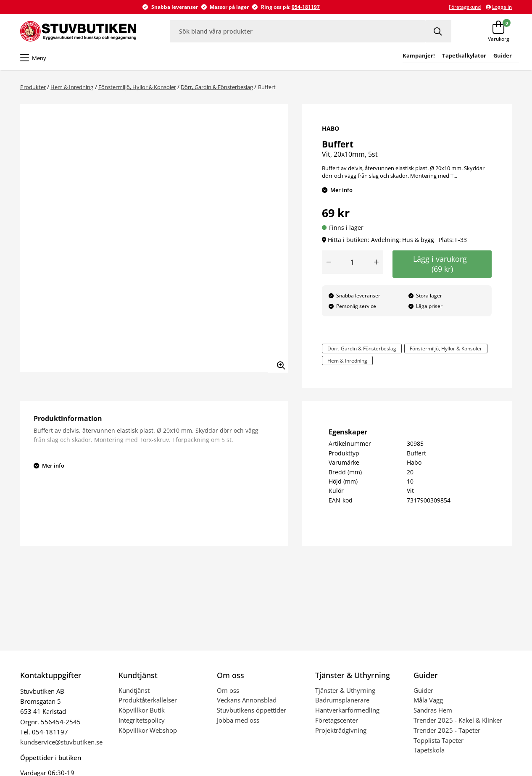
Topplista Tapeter (439, 740)
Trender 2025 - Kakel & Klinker (458, 720)
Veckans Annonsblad (247, 700)
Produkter (33, 87)
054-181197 (306, 7)
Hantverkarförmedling (347, 710)
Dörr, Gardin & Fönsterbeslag (217, 87)
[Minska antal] (329, 262)
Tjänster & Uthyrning (345, 690)
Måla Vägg (428, 700)
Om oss (228, 690)
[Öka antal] (377, 262)
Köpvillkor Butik (142, 710)
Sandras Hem (433, 710)
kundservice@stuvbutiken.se (61, 742)
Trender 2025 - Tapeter (447, 730)
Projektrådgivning (341, 730)
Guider (423, 690)
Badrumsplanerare (342, 700)
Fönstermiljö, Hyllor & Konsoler (137, 87)
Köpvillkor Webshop (148, 730)
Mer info (341, 190)
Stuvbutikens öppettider (252, 710)
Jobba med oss (238, 720)
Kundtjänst (134, 690)
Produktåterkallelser (148, 700)
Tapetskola (429, 750)
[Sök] (439, 31)
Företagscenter (337, 720)
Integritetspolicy (142, 720)
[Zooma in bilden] (278, 363)
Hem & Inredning (72, 87)
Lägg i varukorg (442, 264)
